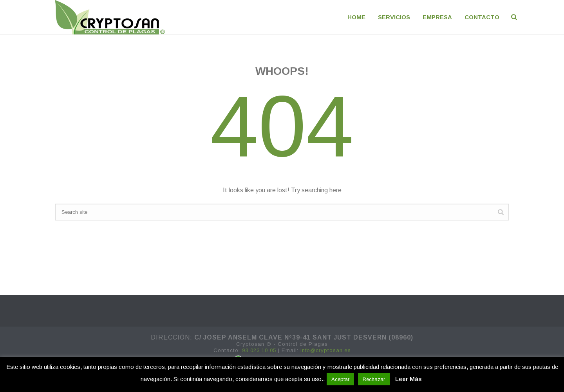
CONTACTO (482, 17)
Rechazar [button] (374, 379)
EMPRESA (437, 17)
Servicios (394, 17)
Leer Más (408, 379)
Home (356, 17)
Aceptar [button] (340, 379)
